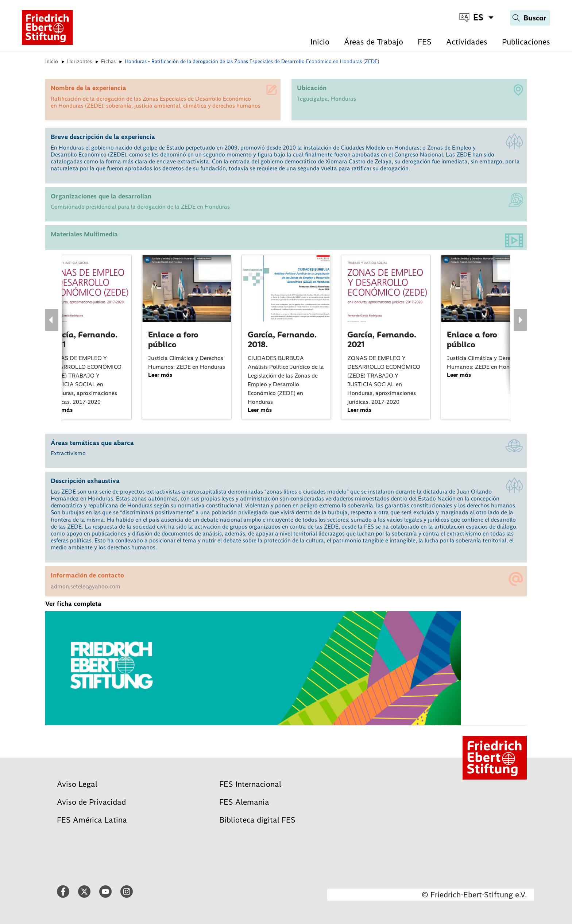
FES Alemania (244, 802)
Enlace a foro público (173, 340)
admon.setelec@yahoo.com (86, 586)
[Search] (530, 18)
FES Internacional (250, 784)
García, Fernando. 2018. (282, 340)
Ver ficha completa (73, 604)
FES (425, 42)
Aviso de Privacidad (91, 802)
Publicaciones (526, 42)
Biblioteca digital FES (257, 820)
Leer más (160, 375)
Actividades (467, 42)
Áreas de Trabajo (374, 42)
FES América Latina (92, 820)
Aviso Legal (77, 784)
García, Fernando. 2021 (83, 340)
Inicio (320, 42)
